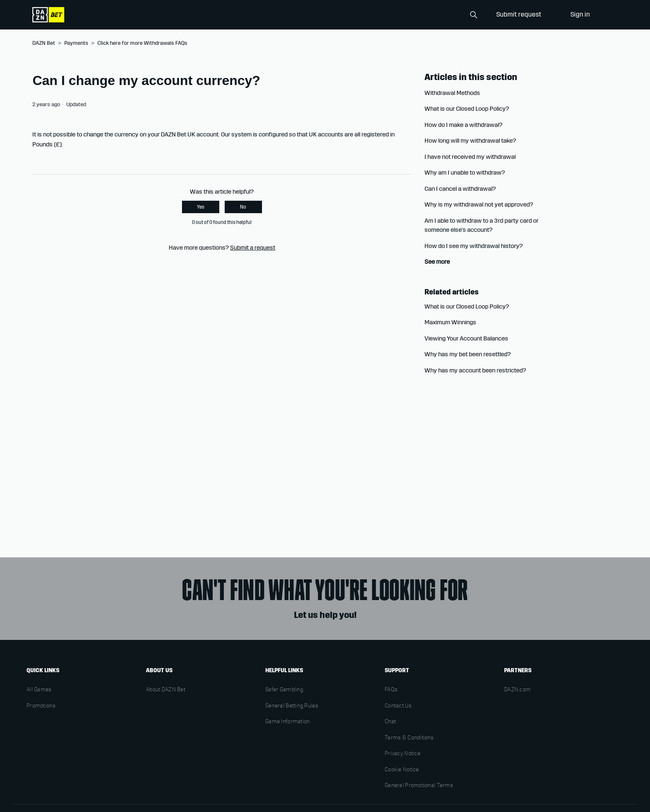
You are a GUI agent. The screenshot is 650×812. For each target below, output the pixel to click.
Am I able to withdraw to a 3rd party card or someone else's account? (481, 225)
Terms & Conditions (409, 738)
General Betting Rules (292, 706)
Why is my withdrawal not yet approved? (479, 204)
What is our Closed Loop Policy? (467, 109)
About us (159, 670)
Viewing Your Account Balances (466, 338)
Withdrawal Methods (452, 93)
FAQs (391, 690)
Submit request (519, 14)
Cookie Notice (402, 770)
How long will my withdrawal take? (470, 141)
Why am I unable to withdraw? (465, 173)
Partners (518, 670)
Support (397, 670)
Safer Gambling (284, 690)
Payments (76, 43)
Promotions (41, 706)
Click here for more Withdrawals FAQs (142, 43)
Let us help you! (325, 615)
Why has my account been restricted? (475, 370)
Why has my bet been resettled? (468, 354)
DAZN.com (517, 690)
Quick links (43, 670)
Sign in (580, 14)
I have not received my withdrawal (470, 157)
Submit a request (253, 248)
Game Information (287, 722)
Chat (390, 722)
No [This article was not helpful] (243, 207)
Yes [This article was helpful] (201, 207)
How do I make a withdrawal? (463, 125)
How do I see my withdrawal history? (474, 246)
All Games (39, 690)
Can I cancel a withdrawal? (460, 189)
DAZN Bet (44, 43)
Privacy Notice (403, 754)
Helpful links (284, 670)
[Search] (439, 15)
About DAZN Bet (166, 690)
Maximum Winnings (450, 322)
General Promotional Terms (419, 786)
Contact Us (398, 706)
